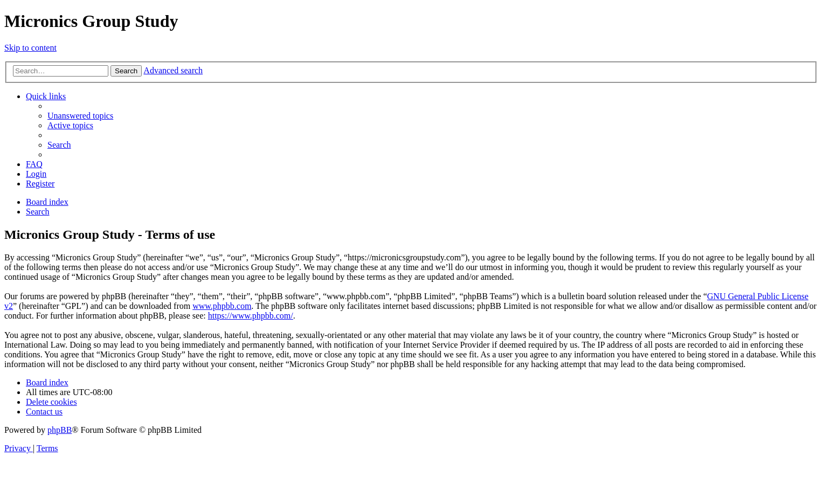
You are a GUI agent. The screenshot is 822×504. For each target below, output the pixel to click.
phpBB (60, 430)
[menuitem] (80, 116)
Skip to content (30, 48)
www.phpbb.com (222, 306)
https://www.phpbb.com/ (251, 316)
